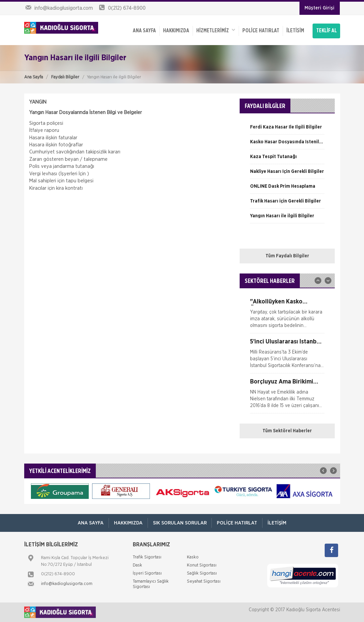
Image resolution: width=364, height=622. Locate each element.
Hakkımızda (176, 31)
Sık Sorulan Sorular (180, 523)
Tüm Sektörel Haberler (287, 431)
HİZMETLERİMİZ (216, 30)
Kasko (193, 557)
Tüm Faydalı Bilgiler (287, 256)
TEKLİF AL (327, 31)
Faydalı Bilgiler (65, 77)
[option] (287, 130)
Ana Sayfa (34, 77)
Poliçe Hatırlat (261, 31)
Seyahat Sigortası (204, 581)
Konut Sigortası (202, 565)
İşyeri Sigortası (147, 573)
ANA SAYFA (144, 31)
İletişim (295, 31)
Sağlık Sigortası (202, 573)
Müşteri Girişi (319, 8)
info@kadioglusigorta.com (67, 584)
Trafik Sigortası (147, 557)
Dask (137, 565)
